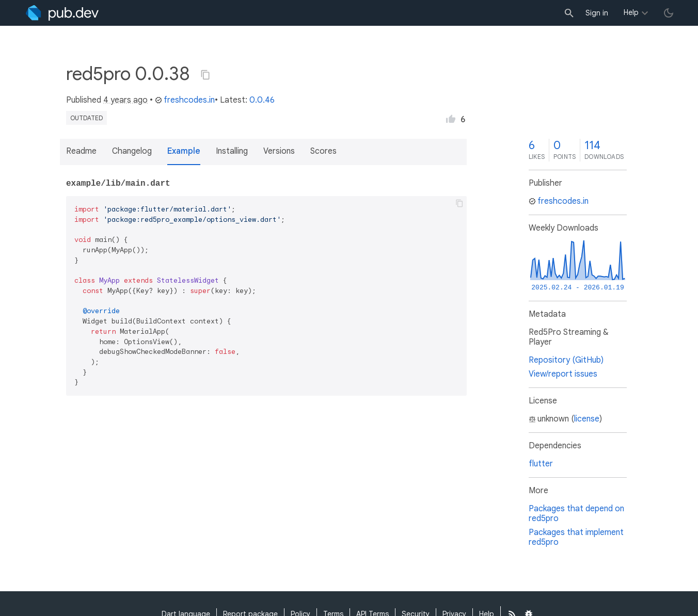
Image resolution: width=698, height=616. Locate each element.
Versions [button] (279, 151)
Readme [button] (81, 151)
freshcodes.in (185, 100)
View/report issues (563, 374)
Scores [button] (323, 151)
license (587, 419)
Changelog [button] (132, 151)
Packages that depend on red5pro (576, 514)
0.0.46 (262, 100)
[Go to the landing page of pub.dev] (62, 13)
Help (631, 12)
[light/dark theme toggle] (669, 13)
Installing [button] (232, 151)
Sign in (597, 13)
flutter (541, 464)
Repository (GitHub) (566, 360)
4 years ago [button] (125, 100)
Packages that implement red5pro (576, 537)
